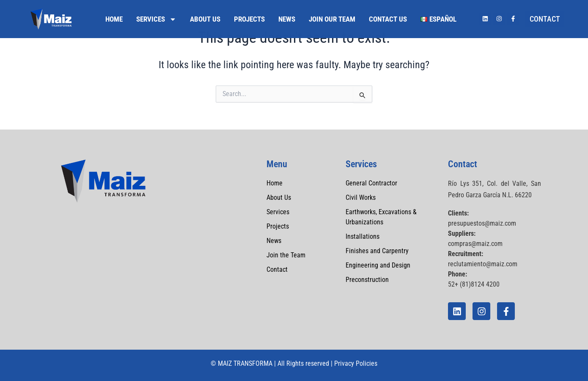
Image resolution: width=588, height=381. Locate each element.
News (287, 19)
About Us (205, 19)
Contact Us (388, 19)
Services (156, 19)
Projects (249, 19)
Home (114, 19)
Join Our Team (332, 19)
